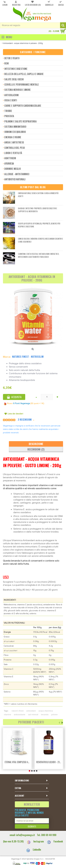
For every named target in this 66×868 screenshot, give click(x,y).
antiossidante (20, 715)
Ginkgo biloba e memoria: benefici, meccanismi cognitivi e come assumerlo (40, 240)
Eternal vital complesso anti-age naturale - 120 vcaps (18, 762)
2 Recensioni (25, 420)
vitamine (7, 715)
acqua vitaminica (46, 711)
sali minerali (33, 715)
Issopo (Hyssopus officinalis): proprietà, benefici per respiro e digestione (39, 225)
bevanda (45, 715)
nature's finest (18, 711)
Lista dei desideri (15, 414)
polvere (55, 715)
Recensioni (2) (36, 449)
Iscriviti (32, 826)
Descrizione (36, 444)
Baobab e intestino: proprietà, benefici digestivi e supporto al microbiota (37, 210)
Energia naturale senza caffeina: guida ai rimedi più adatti (38, 195)
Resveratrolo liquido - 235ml (49, 762)
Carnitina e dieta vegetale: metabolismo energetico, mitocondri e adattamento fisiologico (38, 255)
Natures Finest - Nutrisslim (28, 357)
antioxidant (31, 711)
